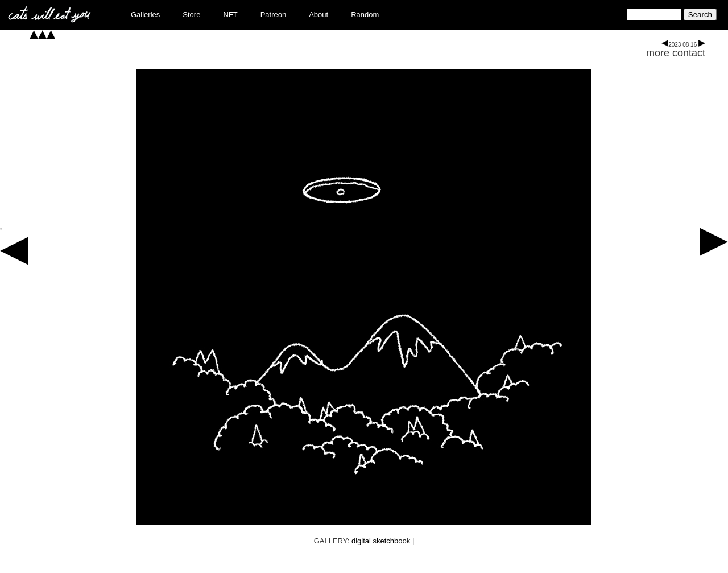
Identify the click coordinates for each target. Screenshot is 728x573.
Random (365, 15)
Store (191, 15)
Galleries (145, 15)
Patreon (274, 15)
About (318, 15)
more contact (676, 53)
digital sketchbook (381, 541)
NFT (230, 15)
